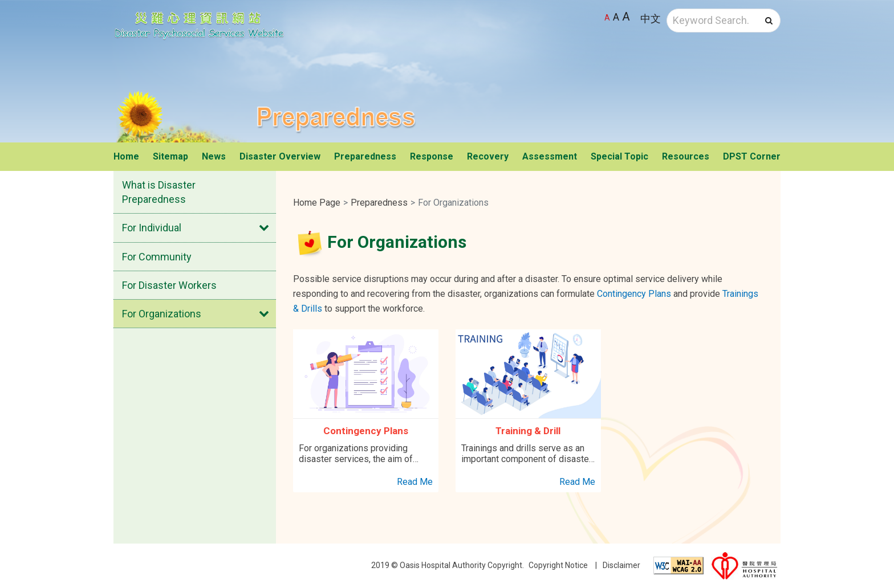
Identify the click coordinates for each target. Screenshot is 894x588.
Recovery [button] (488, 156)
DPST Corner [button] (752, 156)
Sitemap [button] (170, 156)
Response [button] (432, 156)
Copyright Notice (558, 565)
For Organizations (162, 314)
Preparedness (379, 203)
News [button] (214, 156)
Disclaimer (621, 565)
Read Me (415, 482)
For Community (157, 257)
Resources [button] (686, 156)
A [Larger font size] (616, 17)
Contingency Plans (634, 294)
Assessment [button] (550, 156)
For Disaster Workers (169, 285)
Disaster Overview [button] (280, 156)
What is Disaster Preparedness (159, 192)
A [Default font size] (607, 18)
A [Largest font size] (626, 17)
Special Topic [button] (619, 156)
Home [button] (126, 156)
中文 (651, 19)
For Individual (152, 228)
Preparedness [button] (365, 156)
